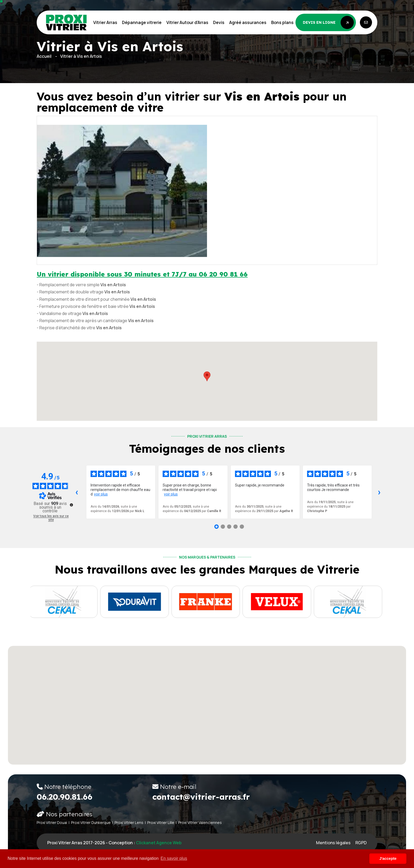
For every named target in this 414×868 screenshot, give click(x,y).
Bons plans (282, 22)
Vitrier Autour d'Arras (187, 22)
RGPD (361, 843)
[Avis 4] (236, 527)
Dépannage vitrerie (142, 22)
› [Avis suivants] (379, 492)
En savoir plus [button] (174, 858)
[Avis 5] (242, 527)
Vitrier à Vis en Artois (81, 56)
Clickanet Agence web (159, 843)
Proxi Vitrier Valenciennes (200, 822)
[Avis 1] (217, 527)
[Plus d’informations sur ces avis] (71, 504)
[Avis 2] (223, 527)
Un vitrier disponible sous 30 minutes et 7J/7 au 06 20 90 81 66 (142, 274)
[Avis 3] (229, 527)
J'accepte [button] (388, 859)
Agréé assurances (248, 22)
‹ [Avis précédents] (77, 492)
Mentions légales (333, 843)
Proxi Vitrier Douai (52, 822)
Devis (219, 22)
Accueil (44, 56)
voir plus (101, 494)
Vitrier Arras (105, 22)
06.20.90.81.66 (65, 797)
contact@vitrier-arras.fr (201, 797)
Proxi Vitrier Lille (161, 822)
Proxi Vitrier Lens (129, 822)
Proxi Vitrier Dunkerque (91, 822)
